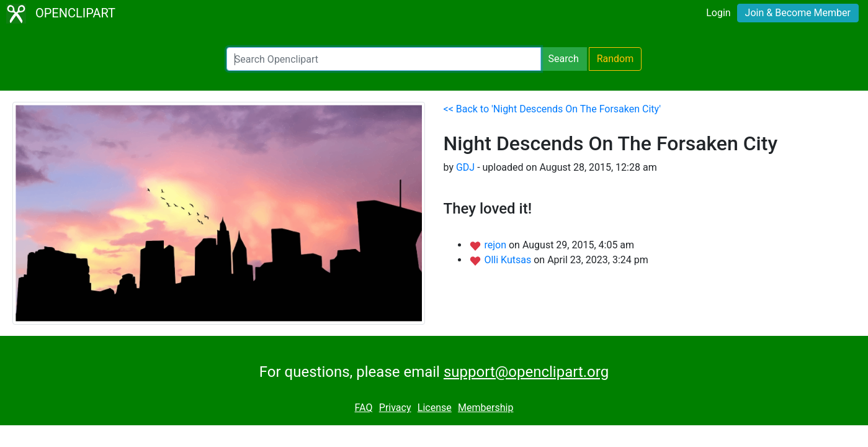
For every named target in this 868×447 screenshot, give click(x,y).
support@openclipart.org (526, 372)
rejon (496, 245)
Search (564, 59)
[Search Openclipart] (384, 59)
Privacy (395, 408)
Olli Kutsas (509, 260)
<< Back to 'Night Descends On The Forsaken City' (553, 109)
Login (718, 13)
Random (615, 59)
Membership (485, 408)
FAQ (364, 408)
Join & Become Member (798, 13)
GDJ (465, 167)
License (435, 408)
